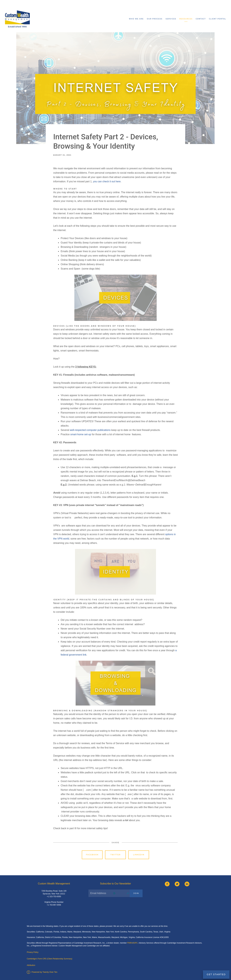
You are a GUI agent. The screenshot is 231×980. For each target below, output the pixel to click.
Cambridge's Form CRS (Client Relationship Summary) (49, 959)
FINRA (130, 943)
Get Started (216, 974)
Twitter (115, 855)
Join (136, 893)
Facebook (92, 855)
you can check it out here (107, 181)
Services (171, 19)
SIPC (136, 943)
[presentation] (112, 907)
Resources (186, 19)
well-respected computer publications (90, 430)
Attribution (31, 965)
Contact (201, 19)
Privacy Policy (33, 952)
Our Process (155, 19)
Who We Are (136, 19)
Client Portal (218, 19)
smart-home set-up (81, 434)
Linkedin (139, 855)
